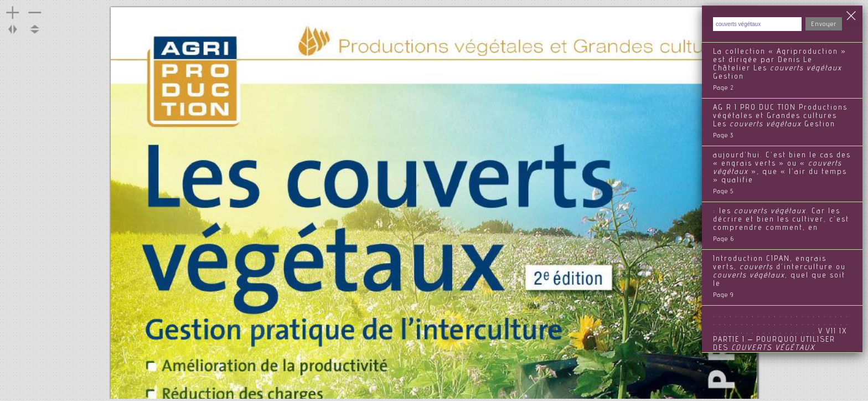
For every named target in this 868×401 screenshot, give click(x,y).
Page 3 (723, 136)
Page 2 (724, 88)
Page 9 (724, 295)
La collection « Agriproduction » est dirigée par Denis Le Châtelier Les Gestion (780, 65)
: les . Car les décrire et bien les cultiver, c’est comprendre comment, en (781, 220)
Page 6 (724, 239)
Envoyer (824, 24)
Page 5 (723, 192)
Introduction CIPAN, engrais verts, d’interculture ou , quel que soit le (779, 272)
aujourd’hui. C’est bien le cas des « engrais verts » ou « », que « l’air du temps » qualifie (782, 168)
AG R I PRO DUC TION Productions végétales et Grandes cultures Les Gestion (780, 116)
